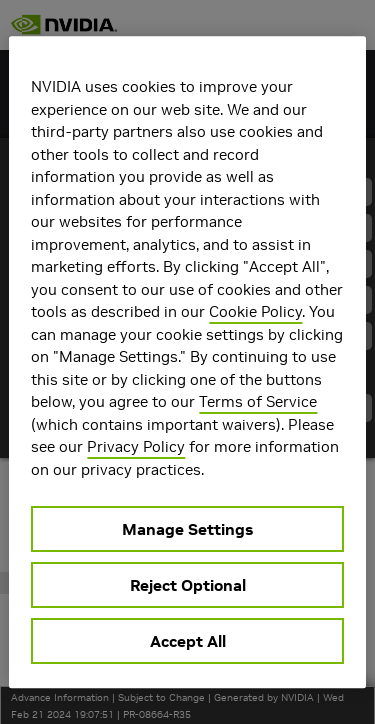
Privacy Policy (136, 446)
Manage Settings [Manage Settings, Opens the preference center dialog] (187, 529)
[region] (187, 362)
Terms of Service (258, 401)
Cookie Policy (255, 311)
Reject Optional (188, 585)
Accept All (188, 641)
